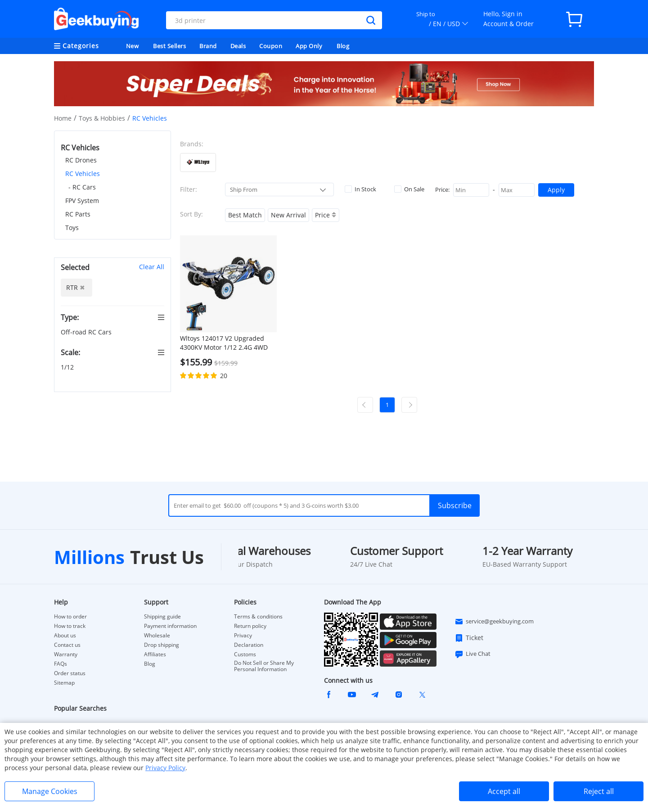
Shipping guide (162, 617)
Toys (72, 228)
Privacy (243, 636)
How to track (70, 626)
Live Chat (472, 654)
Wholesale (157, 636)
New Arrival (288, 215)
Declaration (249, 645)
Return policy (250, 626)
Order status (70, 673)
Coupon (271, 46)
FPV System (82, 201)
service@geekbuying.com (494, 622)
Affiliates (155, 654)
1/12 (68, 367)
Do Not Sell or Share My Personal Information (264, 666)
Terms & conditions (258, 617)
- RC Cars (82, 187)
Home (63, 118)
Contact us (67, 645)
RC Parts (78, 214)
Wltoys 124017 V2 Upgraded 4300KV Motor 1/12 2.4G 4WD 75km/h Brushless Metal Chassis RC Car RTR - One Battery (224, 343)
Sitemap (64, 683)
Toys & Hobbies (102, 118)
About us (65, 636)
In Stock (360, 189)
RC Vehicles (83, 174)
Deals (238, 46)
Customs (245, 654)
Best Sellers (169, 46)
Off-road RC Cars (87, 332)
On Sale (409, 189)
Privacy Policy (165, 768)
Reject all (599, 791)
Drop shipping (162, 645)
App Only (309, 46)
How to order (70, 617)
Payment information (170, 626)
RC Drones (81, 160)
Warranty (66, 654)
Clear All (152, 267)
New (133, 46)
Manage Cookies (50, 791)
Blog (343, 46)
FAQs (61, 664)
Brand (208, 46)
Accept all (504, 791)
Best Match (245, 215)
